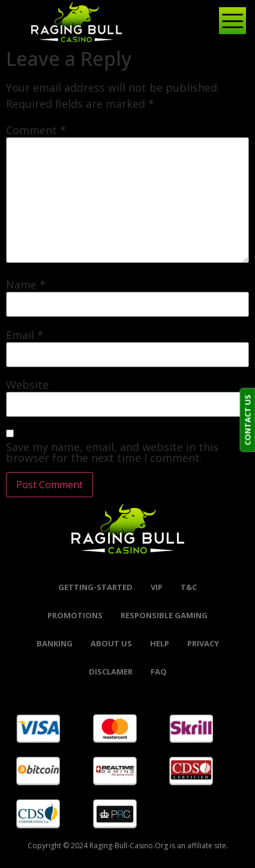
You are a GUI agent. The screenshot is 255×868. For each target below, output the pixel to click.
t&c (189, 587)
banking (55, 643)
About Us (111, 643)
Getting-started (95, 587)
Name (26, 285)
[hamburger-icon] (228, 22)
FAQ (159, 672)
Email (25, 335)
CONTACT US (247, 420)
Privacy (203, 643)
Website (27, 385)
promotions (75, 615)
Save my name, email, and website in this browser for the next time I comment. (112, 452)
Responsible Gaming (164, 615)
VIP (157, 587)
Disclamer (111, 672)
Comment (36, 130)
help (160, 643)
